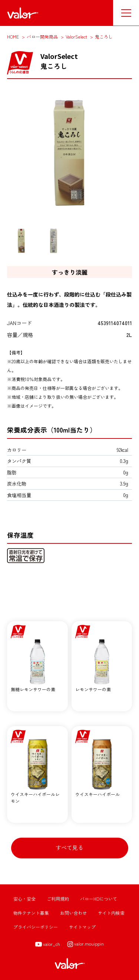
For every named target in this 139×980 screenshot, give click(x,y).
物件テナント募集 (31, 913)
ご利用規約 (58, 899)
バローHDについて (99, 899)
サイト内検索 (111, 913)
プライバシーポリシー (36, 927)
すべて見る (69, 847)
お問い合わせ (73, 913)
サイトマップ (82, 927)
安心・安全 (24, 899)
